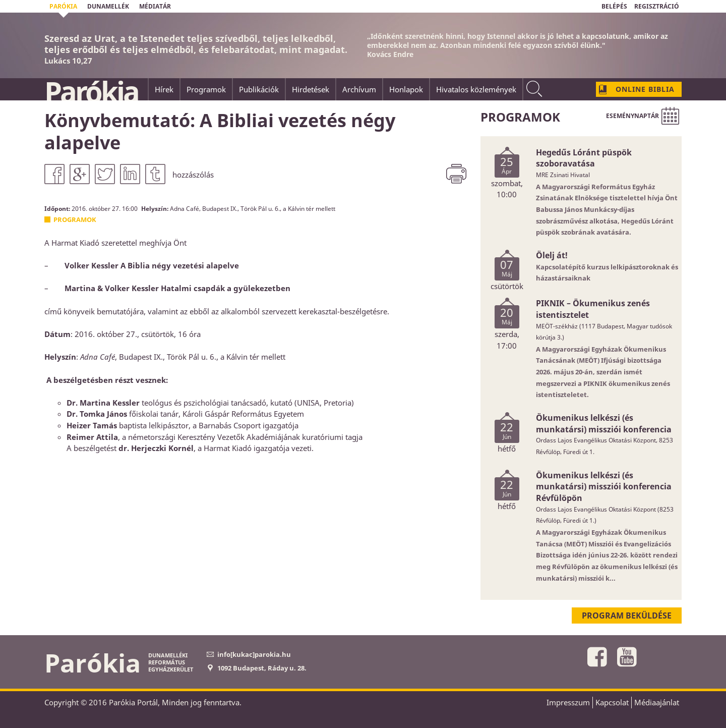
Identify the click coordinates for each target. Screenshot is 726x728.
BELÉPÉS (614, 6)
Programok (75, 219)
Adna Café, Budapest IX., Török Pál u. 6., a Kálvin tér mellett (253, 208)
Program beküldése (627, 615)
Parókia (91, 91)
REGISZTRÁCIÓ (657, 6)
